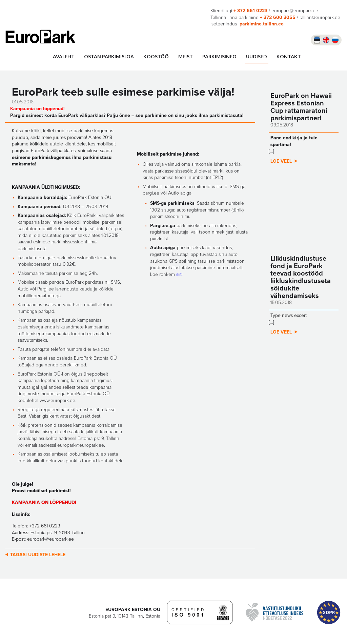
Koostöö (156, 56)
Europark (40, 37)
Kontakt (289, 56)
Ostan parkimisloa (109, 56)
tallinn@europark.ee (320, 18)
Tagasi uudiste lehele (38, 555)
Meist (186, 56)
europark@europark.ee (295, 11)
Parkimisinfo (219, 56)
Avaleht (64, 56)
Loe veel (281, 161)
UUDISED (257, 56)
